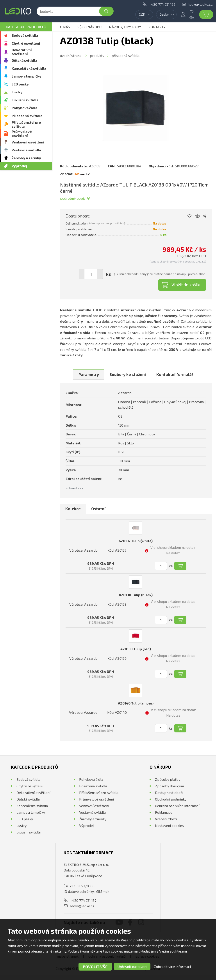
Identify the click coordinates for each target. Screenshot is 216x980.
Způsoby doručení (169, 786)
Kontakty (157, 27)
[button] (100, 274)
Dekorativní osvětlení (22, 52)
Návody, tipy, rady (125, 27)
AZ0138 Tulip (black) (136, 595)
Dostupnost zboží (169, 793)
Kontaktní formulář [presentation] (175, 374)
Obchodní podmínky (171, 799)
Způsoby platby (168, 779)
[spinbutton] (91, 274)
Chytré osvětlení (26, 43)
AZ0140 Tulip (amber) (136, 703)
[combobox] (144, 14)
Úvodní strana (71, 55)
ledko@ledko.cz (201, 4)
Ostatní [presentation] (98, 509)
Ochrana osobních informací (177, 806)
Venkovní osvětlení (28, 142)
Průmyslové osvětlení (22, 133)
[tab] (89, 374)
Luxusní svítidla (25, 100)
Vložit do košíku (187, 284)
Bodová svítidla (25, 35)
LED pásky (20, 84)
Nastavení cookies (169, 825)
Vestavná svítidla (26, 150)
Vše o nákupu (89, 27)
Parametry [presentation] (89, 374)
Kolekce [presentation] (73, 509)
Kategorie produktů (26, 27)
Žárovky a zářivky (26, 158)
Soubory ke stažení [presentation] (128, 374)
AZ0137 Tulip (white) (136, 541)
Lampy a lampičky (26, 76)
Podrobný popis (73, 198)
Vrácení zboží (166, 819)
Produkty (97, 55)
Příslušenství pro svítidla (26, 124)
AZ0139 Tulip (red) (136, 649)
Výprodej (19, 166)
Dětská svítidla (24, 60)
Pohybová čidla (24, 108)
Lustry (17, 92)
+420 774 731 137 (162, 4)
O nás (65, 27)
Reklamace (164, 812)
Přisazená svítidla (27, 116)
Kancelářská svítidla (29, 68)
